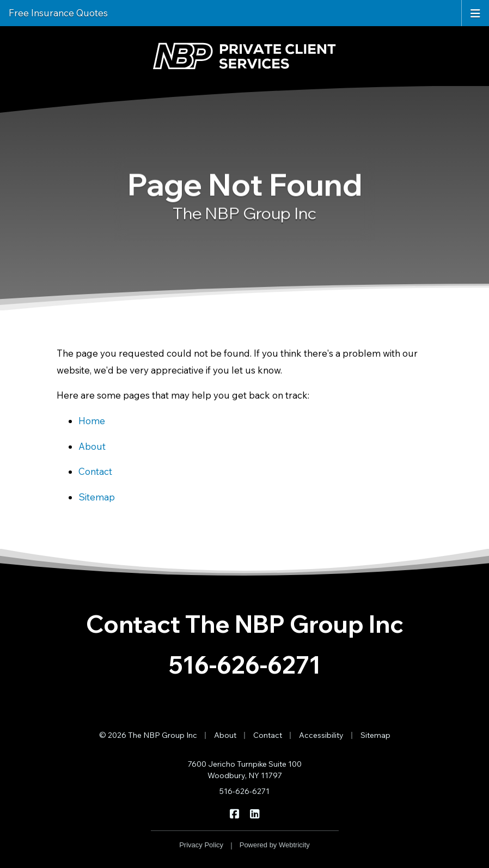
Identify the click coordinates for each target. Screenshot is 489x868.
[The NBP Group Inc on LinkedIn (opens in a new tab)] (255, 813)
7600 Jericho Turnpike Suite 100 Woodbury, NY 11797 (245, 770)
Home (92, 421)
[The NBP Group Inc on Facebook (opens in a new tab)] (234, 813)
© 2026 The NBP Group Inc (148, 735)
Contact (95, 471)
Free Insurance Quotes (58, 13)
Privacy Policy (201, 845)
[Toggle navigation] (475, 13)
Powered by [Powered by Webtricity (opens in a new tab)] (275, 845)
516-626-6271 (245, 665)
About (92, 446)
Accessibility (321, 735)
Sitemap (97, 497)
